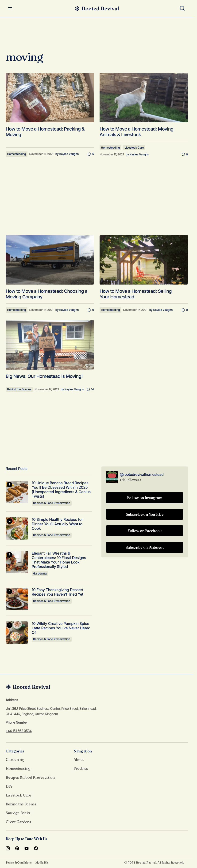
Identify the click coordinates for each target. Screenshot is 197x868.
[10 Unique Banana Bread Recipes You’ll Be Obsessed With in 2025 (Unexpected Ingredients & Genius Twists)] (17, 492)
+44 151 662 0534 (19, 731)
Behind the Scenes (19, 389)
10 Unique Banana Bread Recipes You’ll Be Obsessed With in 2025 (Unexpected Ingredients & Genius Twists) (61, 490)
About (79, 759)
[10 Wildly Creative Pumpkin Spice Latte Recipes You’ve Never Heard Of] (17, 633)
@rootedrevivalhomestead (142, 474)
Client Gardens (18, 822)
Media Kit (42, 862)
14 (93, 389)
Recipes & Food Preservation (52, 503)
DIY (9, 786)
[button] (10, 8)
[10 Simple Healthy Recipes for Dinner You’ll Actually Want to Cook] (17, 528)
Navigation (83, 751)
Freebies (81, 768)
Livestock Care (134, 148)
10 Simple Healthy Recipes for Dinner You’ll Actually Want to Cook (57, 524)
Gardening (40, 573)
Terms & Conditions (19, 862)
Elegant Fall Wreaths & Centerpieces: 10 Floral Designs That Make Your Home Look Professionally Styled (59, 560)
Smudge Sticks (18, 813)
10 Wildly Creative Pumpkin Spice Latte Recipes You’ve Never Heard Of (61, 628)
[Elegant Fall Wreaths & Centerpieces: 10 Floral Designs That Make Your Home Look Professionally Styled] (17, 562)
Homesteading (17, 154)
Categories (15, 751)
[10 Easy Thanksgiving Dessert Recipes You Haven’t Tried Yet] (17, 599)
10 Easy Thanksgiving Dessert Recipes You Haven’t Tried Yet (58, 592)
